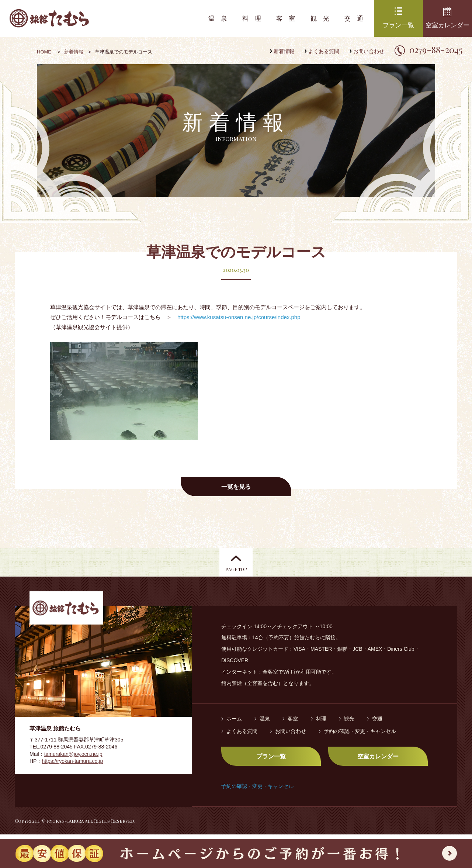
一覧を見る (236, 487)
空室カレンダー (447, 25)
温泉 (221, 19)
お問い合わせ (369, 51)
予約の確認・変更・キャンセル (360, 736)
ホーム (234, 723)
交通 (357, 19)
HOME (44, 52)
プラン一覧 (398, 25)
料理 (255, 19)
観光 (323, 19)
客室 (289, 19)
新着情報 (284, 51)
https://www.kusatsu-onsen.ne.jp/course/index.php (239, 317)
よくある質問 (324, 51)
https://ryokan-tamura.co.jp (72, 766)
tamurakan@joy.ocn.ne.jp (73, 758)
